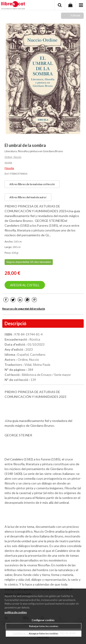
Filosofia (9, 168)
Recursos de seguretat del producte (24, 309)
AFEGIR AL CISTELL (25, 285)
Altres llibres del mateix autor (28, 197)
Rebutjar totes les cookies (44, 626)
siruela (8, 162)
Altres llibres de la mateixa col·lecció (32, 184)
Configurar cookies (43, 620)
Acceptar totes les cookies (44, 633)
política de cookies (16, 612)
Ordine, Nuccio (13, 157)
